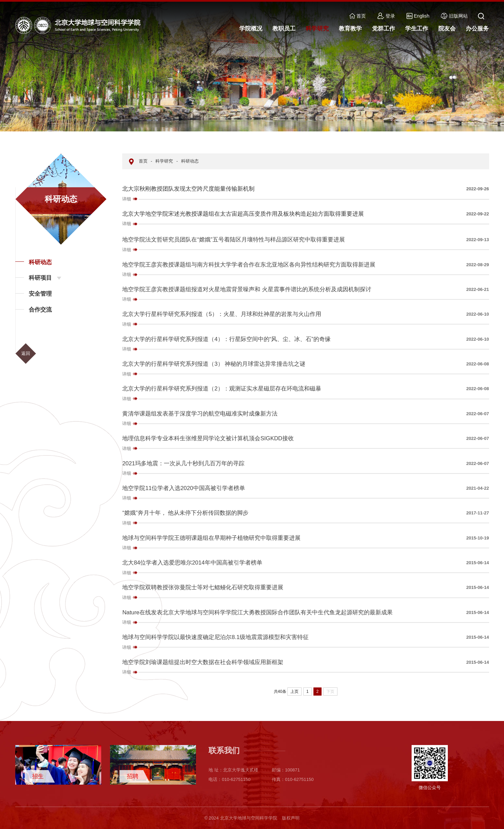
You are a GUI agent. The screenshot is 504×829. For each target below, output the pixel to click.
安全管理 (40, 294)
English (418, 16)
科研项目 (40, 278)
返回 (26, 353)
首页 (358, 16)
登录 (386, 16)
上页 (294, 692)
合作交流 (40, 310)
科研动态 (40, 262)
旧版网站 (454, 16)
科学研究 (164, 161)
